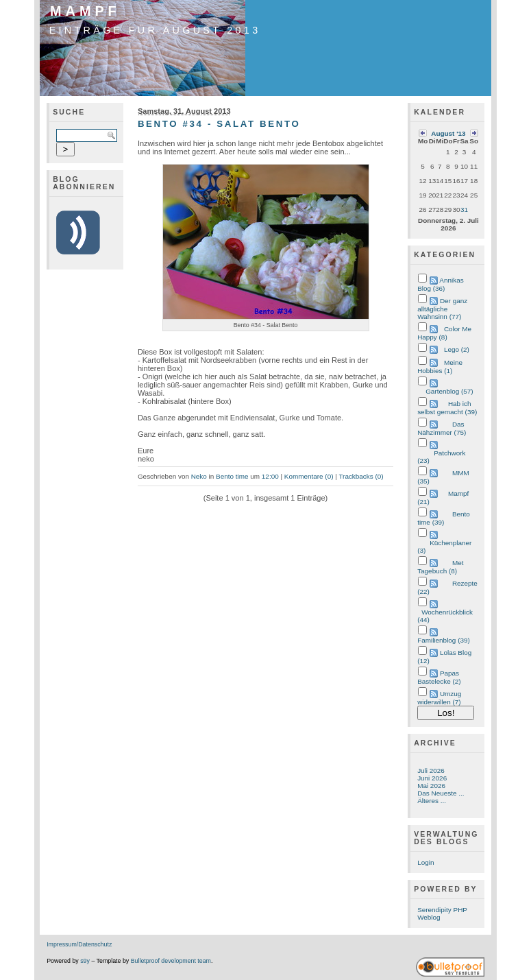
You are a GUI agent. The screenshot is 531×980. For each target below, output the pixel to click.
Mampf (85, 11)
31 (464, 210)
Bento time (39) (444, 518)
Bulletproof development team (171, 961)
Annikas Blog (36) (441, 284)
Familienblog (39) (444, 640)
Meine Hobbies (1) (440, 367)
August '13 (448, 133)
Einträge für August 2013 (155, 30)
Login (425, 862)
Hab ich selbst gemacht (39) (447, 408)
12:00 (270, 476)
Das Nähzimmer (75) (442, 428)
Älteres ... (432, 801)
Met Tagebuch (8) (440, 567)
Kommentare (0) (309, 476)
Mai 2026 (431, 786)
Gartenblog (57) (449, 391)
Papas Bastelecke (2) (439, 677)
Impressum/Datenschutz (79, 944)
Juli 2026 (431, 770)
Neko (199, 476)
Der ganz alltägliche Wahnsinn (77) (442, 309)
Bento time (232, 476)
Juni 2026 (432, 778)
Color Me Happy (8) (444, 333)
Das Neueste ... (441, 793)
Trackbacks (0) (361, 476)
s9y (85, 961)
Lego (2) (457, 349)
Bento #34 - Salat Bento (219, 124)
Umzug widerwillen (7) (439, 698)
